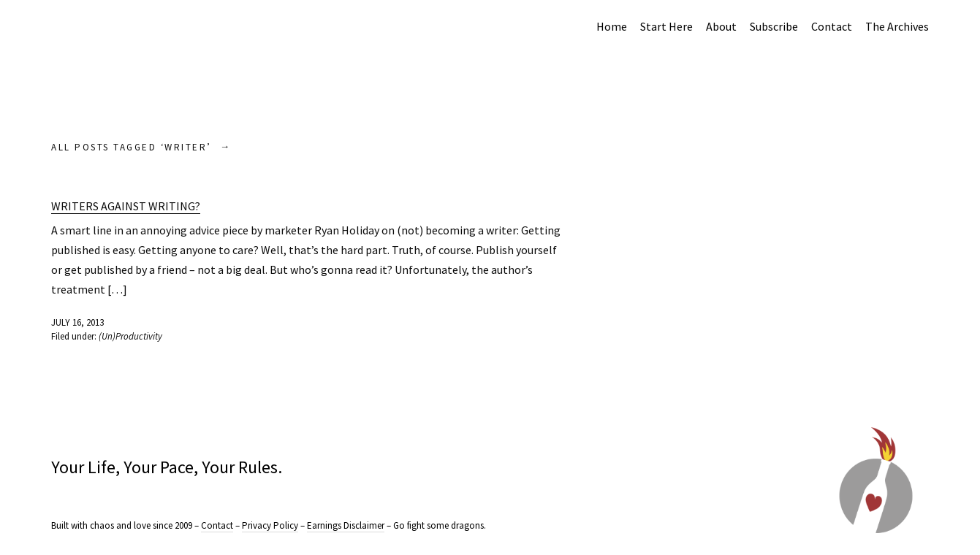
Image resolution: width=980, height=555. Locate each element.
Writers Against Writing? (126, 206)
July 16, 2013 (77, 322)
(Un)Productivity (130, 336)
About (721, 26)
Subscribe (774, 26)
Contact (832, 26)
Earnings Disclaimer (346, 525)
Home (612, 26)
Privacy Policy (270, 525)
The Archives (897, 26)
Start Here (666, 26)
